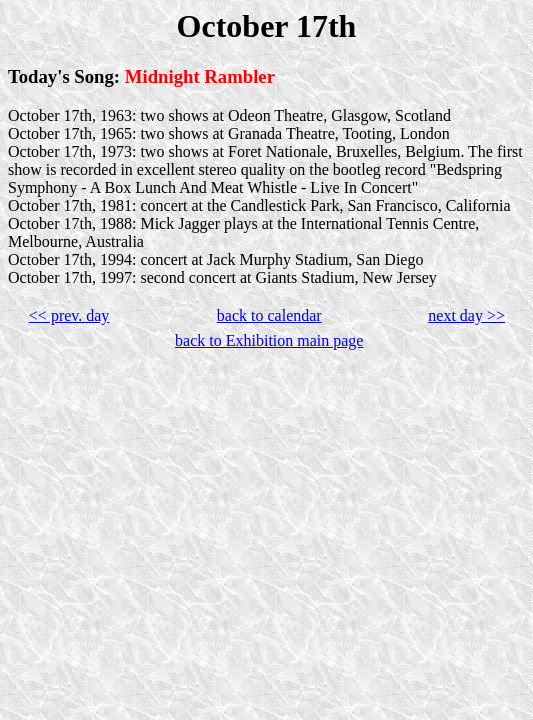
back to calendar (269, 315)
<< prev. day (69, 315)
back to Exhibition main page (269, 340)
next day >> (466, 315)
